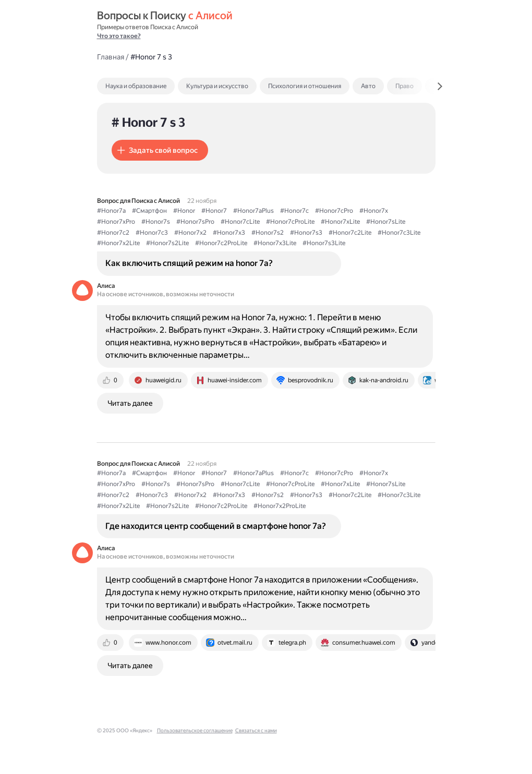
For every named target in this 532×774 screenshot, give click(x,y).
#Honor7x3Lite (275, 243)
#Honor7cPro (334, 211)
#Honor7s (156, 222)
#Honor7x (374, 211)
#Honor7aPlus (253, 211)
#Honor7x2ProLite (280, 506)
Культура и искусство (217, 86)
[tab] (158, 86)
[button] (160, 150)
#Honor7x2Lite (118, 243)
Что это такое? (119, 36)
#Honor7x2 (190, 233)
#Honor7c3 (152, 233)
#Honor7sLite (386, 222)
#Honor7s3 (306, 233)
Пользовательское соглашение (195, 730)
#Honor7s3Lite (324, 243)
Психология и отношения (305, 86)
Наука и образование (136, 86)
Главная (111, 57)
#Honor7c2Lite (350, 233)
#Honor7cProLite (290, 222)
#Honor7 (214, 211)
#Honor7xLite (340, 222)
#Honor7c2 (113, 233)
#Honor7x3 (229, 233)
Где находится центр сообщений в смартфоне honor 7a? (216, 526)
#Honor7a (111, 211)
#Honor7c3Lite (399, 233)
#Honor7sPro (195, 222)
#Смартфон (149, 211)
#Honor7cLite (240, 222)
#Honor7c (294, 211)
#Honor (184, 211)
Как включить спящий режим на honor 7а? (189, 263)
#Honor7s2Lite (167, 243)
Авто (368, 86)
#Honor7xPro (116, 222)
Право (404, 86)
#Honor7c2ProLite (221, 243)
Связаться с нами (256, 730)
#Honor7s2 (268, 233)
